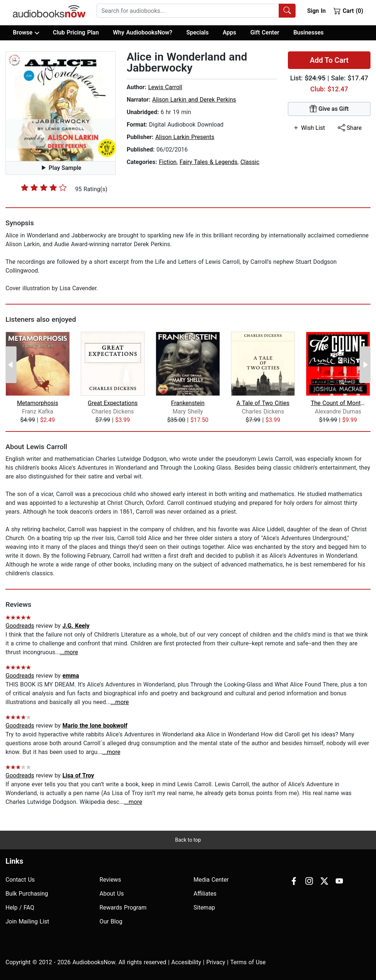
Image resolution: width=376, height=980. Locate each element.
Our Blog (111, 921)
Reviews (110, 880)
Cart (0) (348, 11)
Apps (230, 32)
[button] (61, 106)
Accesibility (186, 962)
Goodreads (20, 626)
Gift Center (265, 32)
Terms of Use (248, 962)
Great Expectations (113, 403)
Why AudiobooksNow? (143, 32)
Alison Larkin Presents (185, 137)
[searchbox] (188, 11)
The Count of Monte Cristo (338, 403)
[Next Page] (365, 365)
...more (69, 652)
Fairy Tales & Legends (209, 162)
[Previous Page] (11, 365)
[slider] (44, 187)
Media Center (211, 880)
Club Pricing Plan (76, 32)
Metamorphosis (37, 403)
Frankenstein (188, 403)
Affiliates (205, 894)
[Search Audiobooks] (287, 11)
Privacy (216, 962)
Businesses (308, 32)
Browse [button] (26, 33)
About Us (112, 894)
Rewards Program (123, 908)
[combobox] (196, 11)
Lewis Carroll (165, 87)
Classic (250, 162)
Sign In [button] (316, 11)
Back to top (188, 840)
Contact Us (20, 880)
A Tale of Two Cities (263, 403)
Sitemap (204, 908)
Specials (197, 32)
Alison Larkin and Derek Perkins (194, 100)
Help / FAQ (20, 908)
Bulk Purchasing (27, 894)
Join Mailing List (27, 921)
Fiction (168, 162)
